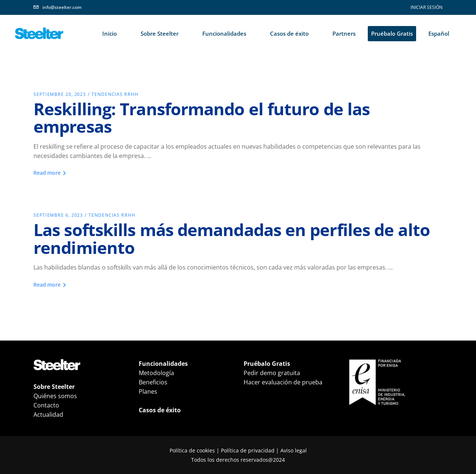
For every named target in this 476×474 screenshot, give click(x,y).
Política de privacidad (248, 450)
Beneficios (153, 382)
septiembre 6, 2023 (58, 215)
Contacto (46, 405)
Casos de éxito (160, 410)
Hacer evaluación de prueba (283, 382)
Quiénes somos (55, 396)
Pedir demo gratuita (272, 373)
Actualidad (48, 415)
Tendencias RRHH (115, 94)
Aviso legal (294, 450)
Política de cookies (192, 450)
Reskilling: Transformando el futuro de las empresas (202, 117)
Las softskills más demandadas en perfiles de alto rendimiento (232, 238)
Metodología (156, 373)
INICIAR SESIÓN (427, 7)
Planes (148, 391)
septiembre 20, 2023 (60, 94)
